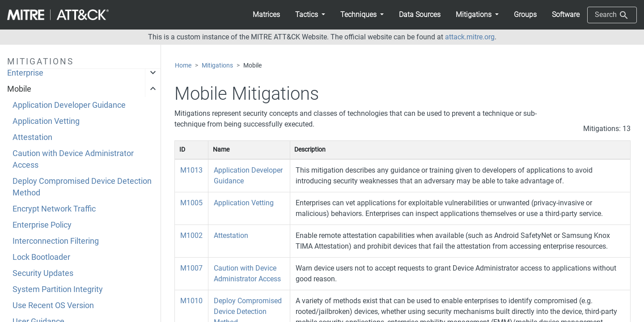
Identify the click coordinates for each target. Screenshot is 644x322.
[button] (310, 15)
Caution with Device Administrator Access (73, 159)
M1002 (191, 235)
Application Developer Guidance (69, 105)
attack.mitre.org (470, 37)
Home (183, 66)
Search (612, 15)
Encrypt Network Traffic (54, 209)
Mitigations (217, 66)
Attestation (32, 137)
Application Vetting (46, 121)
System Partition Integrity (58, 289)
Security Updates (43, 273)
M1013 (191, 170)
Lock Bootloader (41, 257)
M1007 (191, 268)
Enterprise (25, 73)
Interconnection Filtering (56, 241)
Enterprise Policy (42, 225)
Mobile (19, 89)
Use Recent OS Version (53, 305)
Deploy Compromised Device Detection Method (82, 187)
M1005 (191, 203)
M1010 (191, 301)
